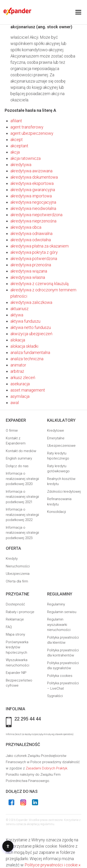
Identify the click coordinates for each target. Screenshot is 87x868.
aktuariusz (19, 309)
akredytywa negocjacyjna (33, 202)
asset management (28, 390)
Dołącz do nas (17, 466)
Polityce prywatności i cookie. (52, 865)
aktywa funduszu (25, 321)
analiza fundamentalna (30, 352)
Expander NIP (16, 673)
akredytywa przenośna (31, 265)
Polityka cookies (60, 676)
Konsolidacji (56, 512)
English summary (19, 458)
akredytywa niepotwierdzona (36, 215)
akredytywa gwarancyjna (33, 190)
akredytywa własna (28, 277)
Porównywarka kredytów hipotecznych (17, 647)
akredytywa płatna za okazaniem (40, 246)
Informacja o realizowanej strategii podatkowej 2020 (22, 479)
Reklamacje (15, 619)
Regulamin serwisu (62, 612)
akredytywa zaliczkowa (31, 302)
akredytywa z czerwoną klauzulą (40, 284)
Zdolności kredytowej (64, 492)
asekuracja (20, 384)
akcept (17, 140)
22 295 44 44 (28, 719)
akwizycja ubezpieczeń (31, 334)
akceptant (19, 146)
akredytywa (21, 165)
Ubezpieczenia (18, 574)
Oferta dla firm (17, 581)
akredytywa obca (26, 227)
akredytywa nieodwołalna (33, 208)
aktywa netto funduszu (31, 327)
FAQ (9, 627)
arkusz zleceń (23, 378)
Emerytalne (56, 438)
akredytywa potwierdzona (34, 259)
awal (15, 403)
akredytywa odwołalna (31, 240)
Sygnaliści (55, 696)
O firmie (12, 431)
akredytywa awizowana (31, 171)
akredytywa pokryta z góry (34, 252)
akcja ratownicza (26, 158)
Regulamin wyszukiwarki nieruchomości (59, 625)
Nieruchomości (18, 566)
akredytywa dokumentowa (34, 177)
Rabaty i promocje (20, 612)
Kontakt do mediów (21, 451)
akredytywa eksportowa (32, 183)
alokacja (18, 340)
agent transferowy (27, 127)
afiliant (16, 121)
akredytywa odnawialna (31, 233)
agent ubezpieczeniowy (32, 133)
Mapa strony (15, 634)
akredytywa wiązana (29, 271)
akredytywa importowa (31, 196)
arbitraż (17, 371)
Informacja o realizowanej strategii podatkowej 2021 (22, 497)
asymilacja (20, 396)
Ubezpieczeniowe (61, 446)
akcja (15, 152)
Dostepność (15, 604)
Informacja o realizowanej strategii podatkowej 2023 (22, 533)
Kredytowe (56, 431)
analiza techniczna (27, 359)
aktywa (17, 315)
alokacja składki (24, 346)
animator (18, 365)
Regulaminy (56, 604)
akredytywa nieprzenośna (33, 221)
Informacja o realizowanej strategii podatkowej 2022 (22, 515)
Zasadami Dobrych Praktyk (47, 768)
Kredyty (12, 559)
